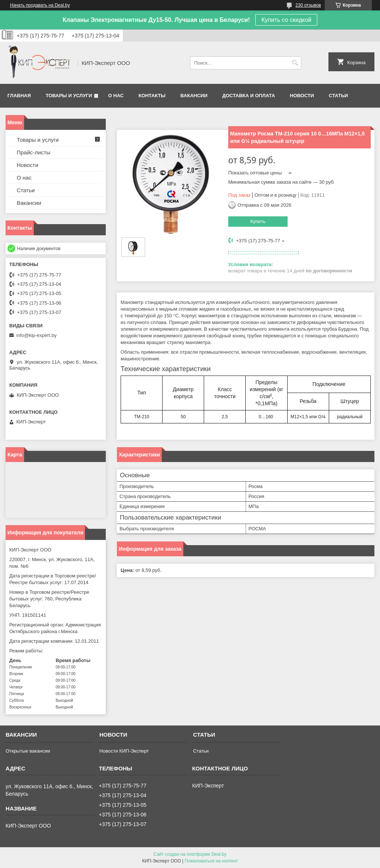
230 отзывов (308, 5)
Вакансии (194, 96)
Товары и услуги (69, 96)
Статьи (338, 96)
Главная (19, 96)
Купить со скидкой (286, 20)
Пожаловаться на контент (211, 861)
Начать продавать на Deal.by (40, 5)
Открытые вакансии (28, 751)
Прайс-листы (34, 152)
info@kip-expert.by (37, 335)
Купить (258, 221)
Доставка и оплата (249, 96)
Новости (302, 96)
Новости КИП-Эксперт (124, 751)
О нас (116, 96)
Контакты (152, 96)
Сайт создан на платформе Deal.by (190, 854)
